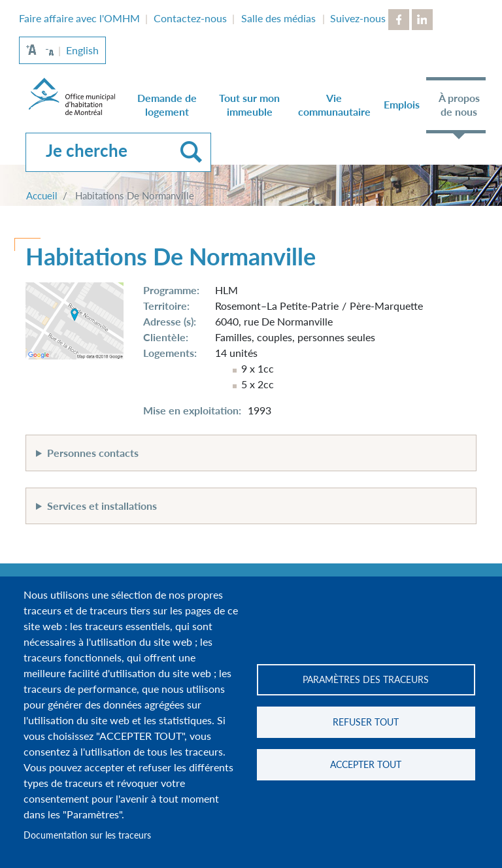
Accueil (42, 195)
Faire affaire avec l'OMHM (79, 18)
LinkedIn (422, 20)
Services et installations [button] (102, 506)
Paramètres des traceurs (366, 680)
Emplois (402, 104)
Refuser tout (366, 722)
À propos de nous (459, 105)
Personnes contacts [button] (93, 453)
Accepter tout (366, 765)
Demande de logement (167, 105)
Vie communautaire (334, 105)
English (82, 50)
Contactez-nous (190, 18)
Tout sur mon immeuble (249, 105)
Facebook (399, 20)
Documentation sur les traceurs (87, 835)
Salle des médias (278, 18)
